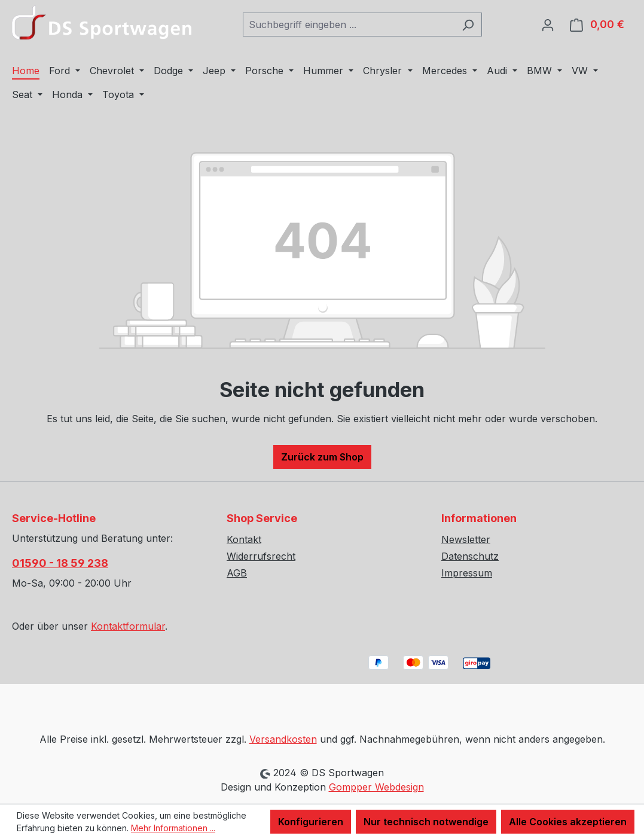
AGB (237, 573)
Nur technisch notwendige (426, 822)
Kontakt (244, 539)
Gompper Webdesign (376, 787)
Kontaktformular (128, 626)
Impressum (467, 573)
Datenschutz (470, 556)
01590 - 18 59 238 (60, 563)
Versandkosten (283, 739)
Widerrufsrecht (261, 556)
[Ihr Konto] (548, 25)
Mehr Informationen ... (173, 828)
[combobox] (349, 25)
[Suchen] (468, 25)
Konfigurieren (311, 822)
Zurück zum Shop (322, 457)
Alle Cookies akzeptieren (568, 822)
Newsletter (466, 539)
